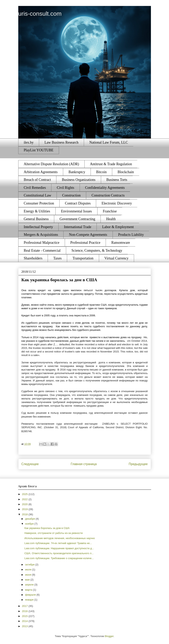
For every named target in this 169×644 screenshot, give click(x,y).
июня (28, 575)
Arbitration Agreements (41, 172)
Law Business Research (61, 142)
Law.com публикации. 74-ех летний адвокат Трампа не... (58, 543)
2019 (25, 509)
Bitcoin (101, 172)
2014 (25, 621)
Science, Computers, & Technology (97, 250)
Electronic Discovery (117, 203)
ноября (30, 524)
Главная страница (84, 464)
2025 (25, 494)
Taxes (57, 258)
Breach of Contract (37, 180)
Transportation (83, 258)
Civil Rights (66, 188)
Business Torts (117, 180)
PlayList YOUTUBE (39, 150)
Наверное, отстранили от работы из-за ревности (54, 533)
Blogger (109, 636)
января (30, 600)
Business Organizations (79, 180)
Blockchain (126, 172)
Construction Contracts (108, 195)
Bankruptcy (77, 172)
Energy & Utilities (37, 211)
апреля (30, 585)
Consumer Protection (39, 203)
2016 (25, 611)
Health (111, 219)
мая (28, 580)
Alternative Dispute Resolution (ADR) (51, 164)
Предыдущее (138, 464)
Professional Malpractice (42, 243)
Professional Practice (85, 243)
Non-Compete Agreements (88, 235)
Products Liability (131, 235)
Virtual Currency (116, 258)
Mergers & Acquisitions (41, 235)
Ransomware (121, 243)
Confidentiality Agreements (105, 188)
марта (29, 590)
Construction (71, 195)
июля (28, 570)
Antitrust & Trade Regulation (111, 164)
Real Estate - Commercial (42, 250)
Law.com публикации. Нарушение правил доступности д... (59, 548)
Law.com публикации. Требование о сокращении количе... (59, 558)
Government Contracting (77, 219)
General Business (36, 219)
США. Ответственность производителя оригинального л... (59, 553)
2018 (25, 514)
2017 (25, 606)
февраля (31, 595)
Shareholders (33, 258)
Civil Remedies (35, 188)
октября (30, 565)
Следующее (30, 464)
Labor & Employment (118, 227)
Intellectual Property (38, 227)
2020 (25, 504)
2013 (25, 626)
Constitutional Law (38, 195)
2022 (25, 499)
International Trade (78, 227)
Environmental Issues (76, 211)
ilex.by (29, 142)
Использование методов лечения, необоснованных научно (60, 538)
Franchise (110, 211)
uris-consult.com (40, 14)
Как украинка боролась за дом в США (47, 528)
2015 (25, 616)
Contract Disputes (78, 203)
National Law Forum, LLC (109, 142)
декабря (30, 519)
